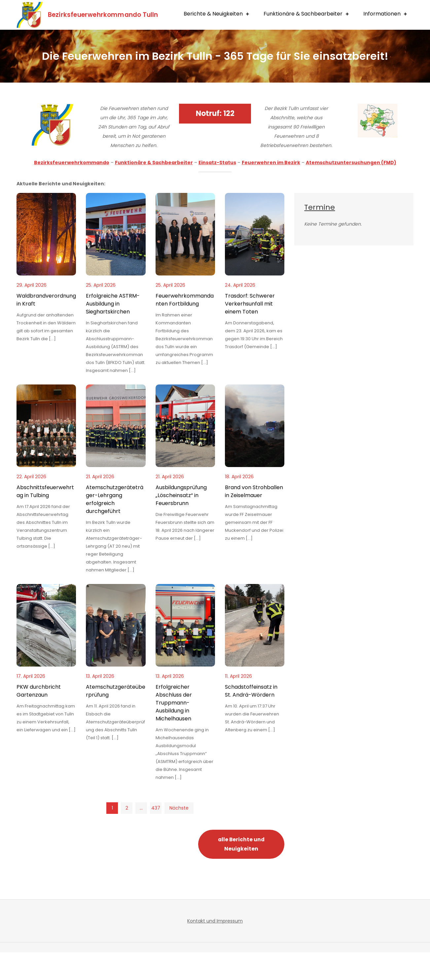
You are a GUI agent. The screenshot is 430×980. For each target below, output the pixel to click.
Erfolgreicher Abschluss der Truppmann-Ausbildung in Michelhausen (174, 730)
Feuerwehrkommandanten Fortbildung (185, 327)
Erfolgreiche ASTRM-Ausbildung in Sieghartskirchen (113, 331)
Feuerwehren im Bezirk (271, 190)
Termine (320, 235)
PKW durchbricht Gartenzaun (39, 719)
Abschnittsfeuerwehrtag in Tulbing (45, 519)
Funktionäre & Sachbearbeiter (303, 43)
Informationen (382, 43)
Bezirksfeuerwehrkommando (72, 190)
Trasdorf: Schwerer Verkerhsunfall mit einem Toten (250, 331)
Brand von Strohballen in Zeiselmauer (254, 519)
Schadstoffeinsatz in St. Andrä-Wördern (251, 719)
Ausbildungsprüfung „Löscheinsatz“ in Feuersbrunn (181, 523)
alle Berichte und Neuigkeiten (241, 872)
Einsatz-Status (217, 190)
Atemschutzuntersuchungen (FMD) (351, 190)
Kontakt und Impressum (215, 949)
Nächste (179, 836)
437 (155, 836)
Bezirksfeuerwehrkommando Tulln (124, 14)
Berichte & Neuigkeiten (213, 43)
